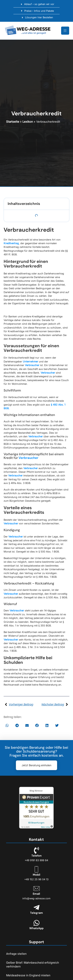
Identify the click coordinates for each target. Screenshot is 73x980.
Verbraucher (32, 365)
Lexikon (28, 122)
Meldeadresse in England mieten (28, 975)
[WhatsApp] (36, 923)
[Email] (36, 888)
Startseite (13, 122)
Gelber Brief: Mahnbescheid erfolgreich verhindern (33, 964)
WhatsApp (36, 928)
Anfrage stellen (16, 954)
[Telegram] (36, 907)
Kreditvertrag (11, 243)
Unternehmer (30, 361)
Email (36, 894)
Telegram (36, 913)
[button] (7, 725)
